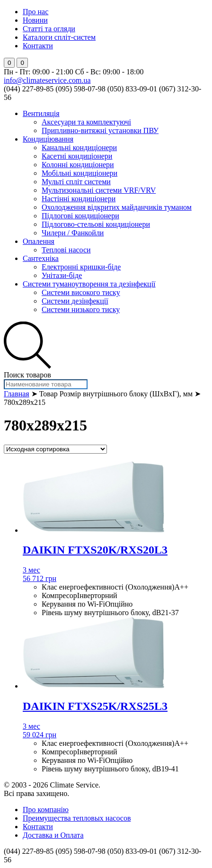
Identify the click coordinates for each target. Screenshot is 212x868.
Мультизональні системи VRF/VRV (99, 190)
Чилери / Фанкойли (73, 233)
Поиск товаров (27, 375)
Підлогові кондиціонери (80, 216)
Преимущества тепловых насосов (77, 818)
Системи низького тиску (81, 309)
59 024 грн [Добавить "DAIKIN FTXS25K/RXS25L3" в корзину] (40, 735)
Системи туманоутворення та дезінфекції (89, 284)
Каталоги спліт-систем (59, 37)
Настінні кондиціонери (79, 199)
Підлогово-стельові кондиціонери (96, 224)
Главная (17, 394)
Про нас (35, 12)
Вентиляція (41, 113)
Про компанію (46, 810)
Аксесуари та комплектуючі (86, 122)
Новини (35, 20)
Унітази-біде (62, 275)
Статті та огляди (49, 29)
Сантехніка (41, 258)
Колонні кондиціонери (78, 165)
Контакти (38, 46)
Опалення (39, 241)
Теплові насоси (66, 250)
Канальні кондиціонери (79, 148)
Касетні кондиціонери (77, 156)
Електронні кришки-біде (81, 267)
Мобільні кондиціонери (79, 173)
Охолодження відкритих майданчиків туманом (117, 207)
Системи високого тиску (81, 292)
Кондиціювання (48, 139)
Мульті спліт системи (76, 182)
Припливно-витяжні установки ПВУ (100, 130)
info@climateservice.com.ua (47, 80)
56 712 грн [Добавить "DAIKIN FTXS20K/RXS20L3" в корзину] (40, 578)
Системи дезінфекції (75, 301)
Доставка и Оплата (53, 835)
